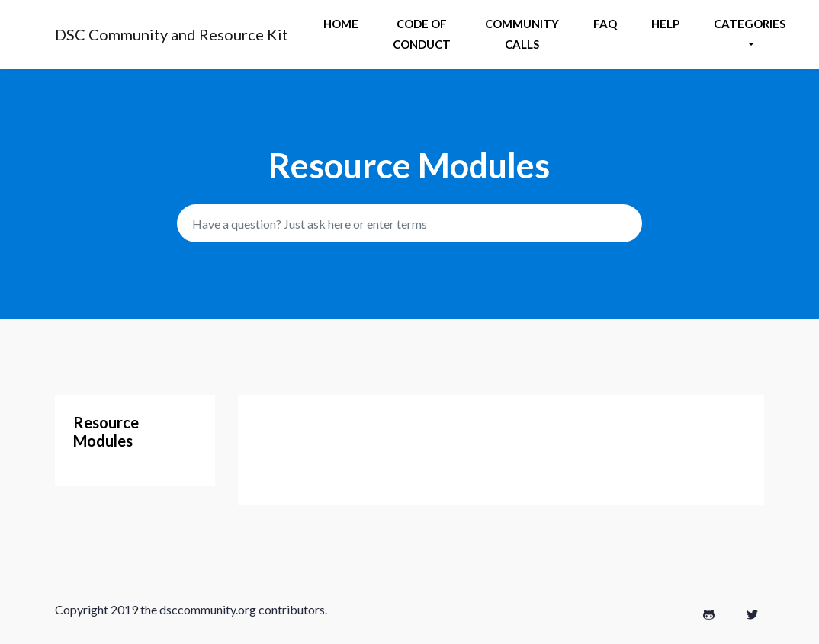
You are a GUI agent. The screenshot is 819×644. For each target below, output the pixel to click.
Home (341, 24)
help (665, 24)
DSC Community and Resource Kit (172, 34)
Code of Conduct (422, 34)
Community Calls (522, 34)
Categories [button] (750, 24)
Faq (605, 24)
